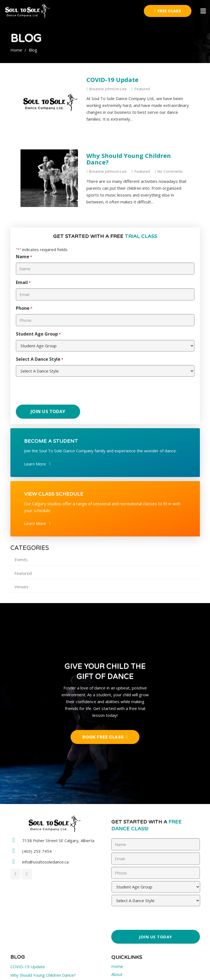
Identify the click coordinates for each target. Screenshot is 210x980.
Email (23, 283)
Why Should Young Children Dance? (129, 159)
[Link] (27, 11)
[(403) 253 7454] (16, 851)
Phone (24, 309)
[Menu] (203, 11)
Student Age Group (38, 334)
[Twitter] (27, 874)
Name (24, 257)
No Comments (170, 171)
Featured (142, 89)
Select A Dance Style (40, 360)
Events (21, 559)
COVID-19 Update (112, 79)
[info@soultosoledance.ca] (16, 862)
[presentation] (49, 391)
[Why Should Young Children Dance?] (49, 153)
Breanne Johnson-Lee (108, 89)
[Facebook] (16, 874)
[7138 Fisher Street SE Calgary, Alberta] (16, 841)
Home (117, 966)
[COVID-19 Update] (49, 77)
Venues (21, 587)
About (117, 974)
